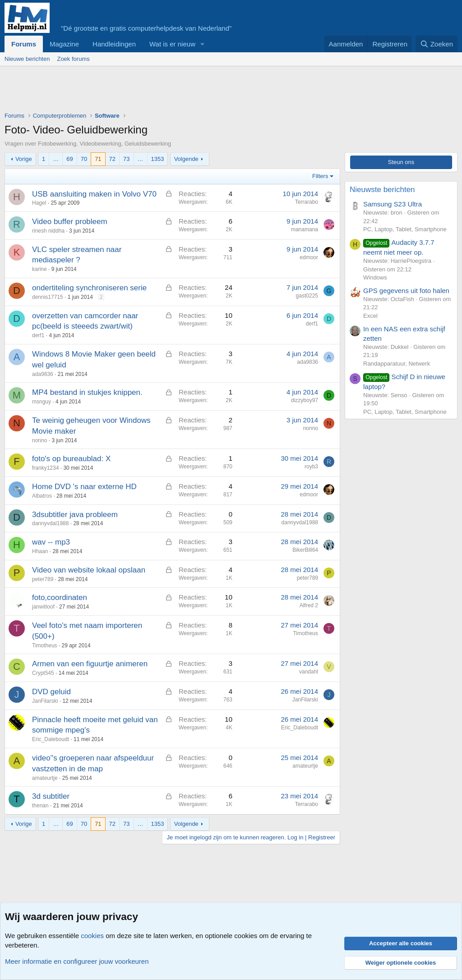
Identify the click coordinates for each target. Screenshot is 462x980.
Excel (370, 316)
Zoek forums (73, 59)
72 (112, 159)
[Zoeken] (437, 44)
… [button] (56, 159)
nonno (39, 440)
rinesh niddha (48, 231)
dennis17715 (48, 297)
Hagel (39, 203)
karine (39, 269)
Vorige (24, 159)
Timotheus (45, 646)
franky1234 (45, 468)
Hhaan (40, 551)
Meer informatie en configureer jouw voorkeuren (77, 961)
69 (69, 159)
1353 (158, 159)
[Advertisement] (169, 91)
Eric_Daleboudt (51, 739)
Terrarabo (307, 202)
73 (126, 159)
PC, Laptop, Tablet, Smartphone (405, 229)
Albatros (42, 496)
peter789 (43, 579)
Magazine (64, 44)
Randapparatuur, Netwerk (397, 364)
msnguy (42, 402)
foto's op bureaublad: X (71, 459)
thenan (40, 806)
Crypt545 (43, 673)
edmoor (309, 257)
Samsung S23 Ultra (393, 204)
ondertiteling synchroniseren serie (89, 288)
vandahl (309, 672)
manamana (305, 229)
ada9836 (43, 374)
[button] (203, 44)
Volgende (186, 159)
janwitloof (43, 607)
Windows (375, 277)
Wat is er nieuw (172, 44)
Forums (24, 44)
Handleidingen (114, 44)
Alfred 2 (309, 605)
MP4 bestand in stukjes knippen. (87, 392)
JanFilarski (45, 701)
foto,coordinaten (60, 598)
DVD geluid (51, 692)
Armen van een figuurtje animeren (90, 664)
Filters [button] (320, 176)
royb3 (311, 467)
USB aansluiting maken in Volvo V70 (94, 194)
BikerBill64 (305, 550)
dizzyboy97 (305, 400)
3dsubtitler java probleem (75, 515)
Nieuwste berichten (382, 190)
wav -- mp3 (51, 542)
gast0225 (307, 296)
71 (98, 159)
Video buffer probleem (70, 222)
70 (84, 159)
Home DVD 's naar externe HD (84, 487)
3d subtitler (51, 796)
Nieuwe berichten (27, 59)
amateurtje (45, 778)
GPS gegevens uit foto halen (406, 291)
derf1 (38, 335)
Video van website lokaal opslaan (89, 570)
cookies (92, 936)
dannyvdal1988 (50, 523)
